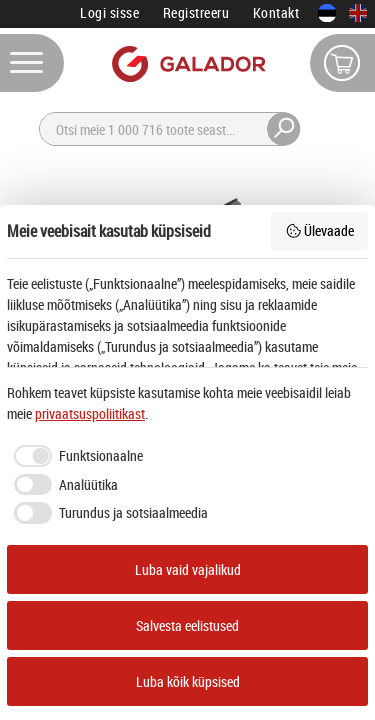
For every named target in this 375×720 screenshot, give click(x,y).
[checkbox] (75, 456)
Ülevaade (320, 230)
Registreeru (196, 12)
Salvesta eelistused (187, 625)
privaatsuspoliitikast (90, 413)
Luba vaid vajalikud (188, 569)
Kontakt (276, 12)
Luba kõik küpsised (188, 681)
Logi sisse (109, 12)
